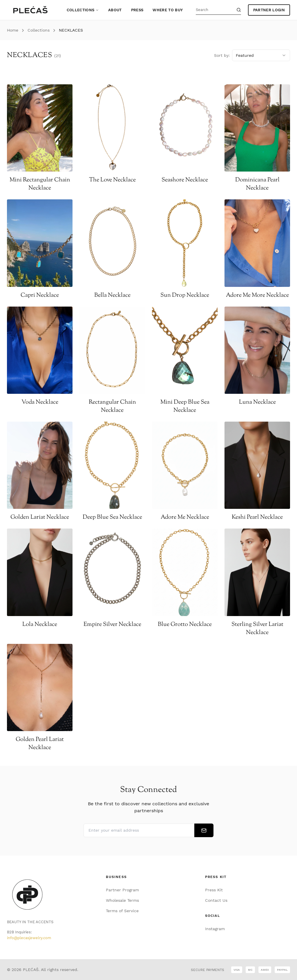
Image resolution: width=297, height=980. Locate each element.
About (115, 10)
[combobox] (261, 55)
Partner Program (122, 890)
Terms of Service (122, 911)
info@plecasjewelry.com (29, 938)
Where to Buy (168, 10)
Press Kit (214, 890)
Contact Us (216, 900)
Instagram (215, 929)
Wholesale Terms (122, 900)
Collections (83, 10)
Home (13, 30)
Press (137, 10)
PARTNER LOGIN (269, 10)
